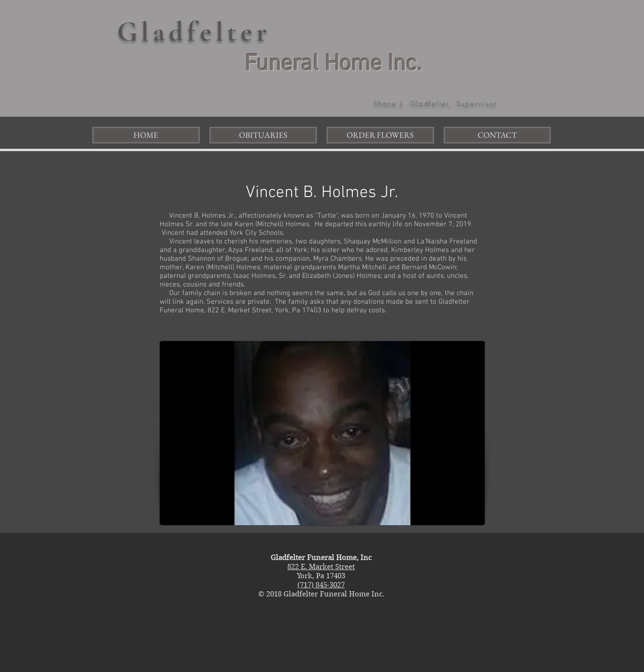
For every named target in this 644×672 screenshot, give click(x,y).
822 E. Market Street (321, 567)
